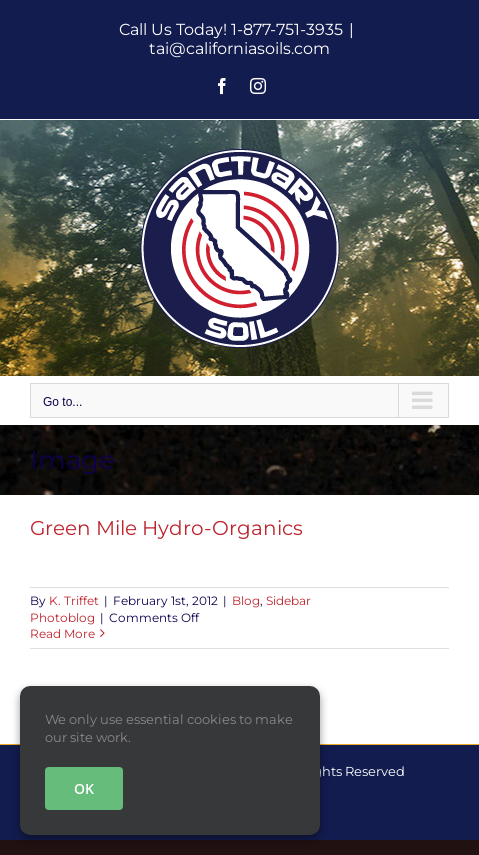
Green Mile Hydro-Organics (166, 528)
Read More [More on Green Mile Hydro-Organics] (62, 633)
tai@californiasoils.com (239, 48)
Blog (246, 600)
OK (84, 788)
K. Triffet (74, 600)
